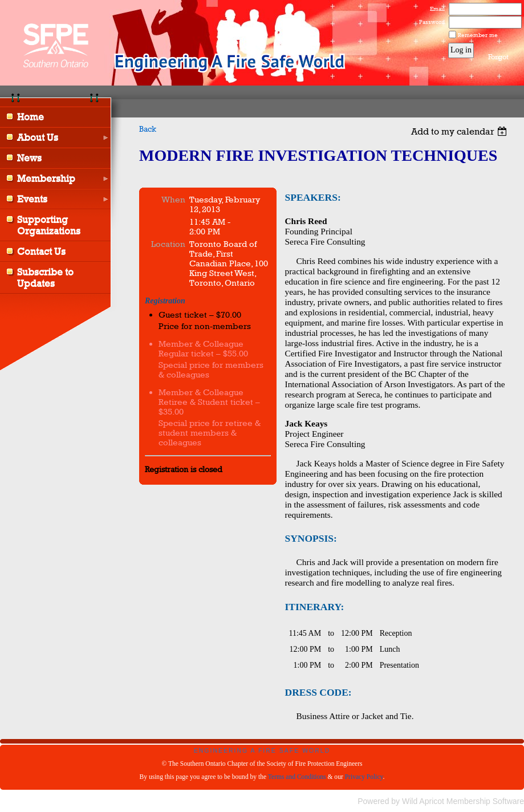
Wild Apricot (423, 801)
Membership (46, 178)
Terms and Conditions (297, 777)
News (29, 158)
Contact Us (41, 251)
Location (168, 244)
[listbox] (460, 131)
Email (435, 9)
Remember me (478, 35)
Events (32, 199)
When (173, 199)
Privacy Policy (364, 777)
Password (430, 22)
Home (31, 117)
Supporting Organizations (49, 225)
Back (148, 129)
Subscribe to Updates (45, 278)
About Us (38, 137)
